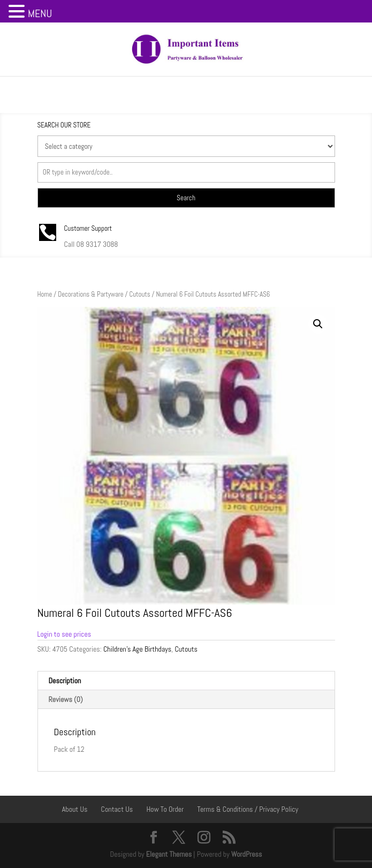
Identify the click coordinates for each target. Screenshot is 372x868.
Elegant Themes (169, 854)
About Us (75, 809)
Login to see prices (64, 634)
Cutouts (140, 294)
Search (186, 198)
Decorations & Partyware (90, 294)
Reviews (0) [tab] (66, 699)
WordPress (247, 854)
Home (45, 294)
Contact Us (117, 809)
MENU (40, 13)
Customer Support (88, 228)
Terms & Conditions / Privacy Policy (248, 809)
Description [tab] (65, 681)
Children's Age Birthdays (137, 649)
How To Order (165, 809)
